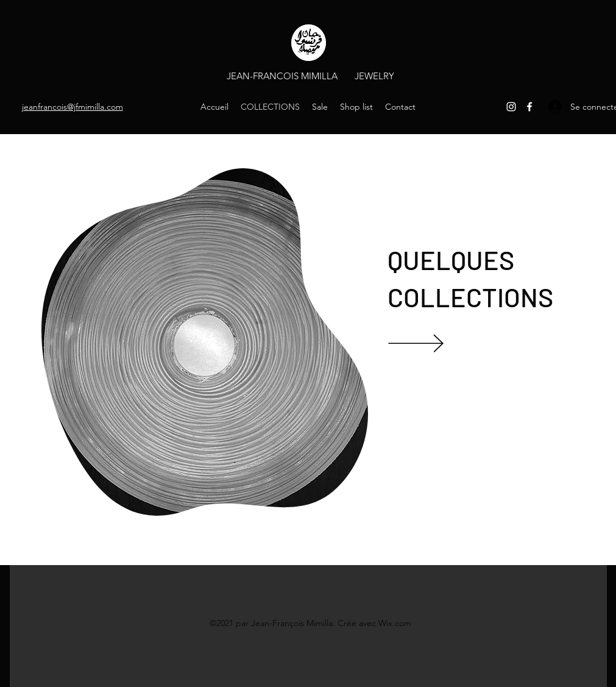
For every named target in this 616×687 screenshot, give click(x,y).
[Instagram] (511, 107)
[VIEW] (434, 343)
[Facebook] (529, 107)
